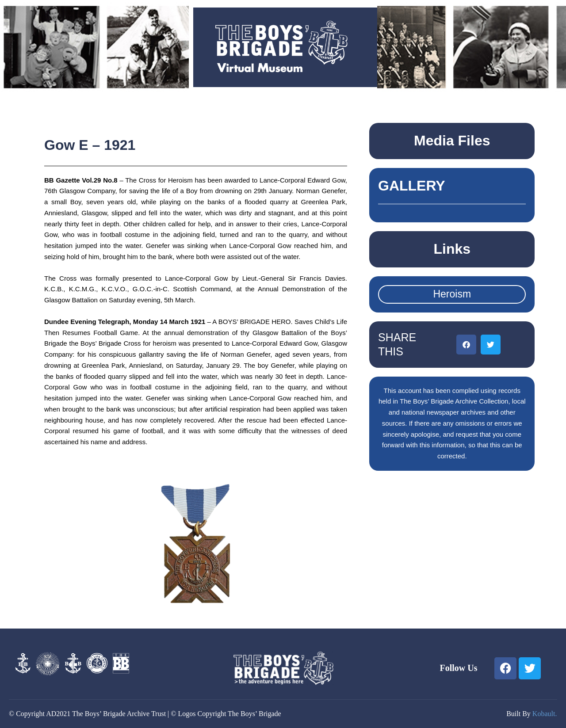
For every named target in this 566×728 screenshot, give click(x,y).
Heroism (452, 294)
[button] (466, 345)
